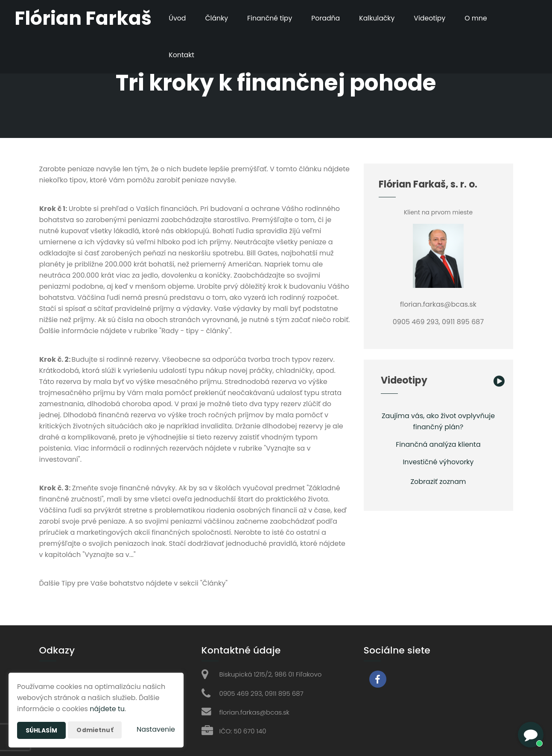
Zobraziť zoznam (438, 482)
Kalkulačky (379, 18)
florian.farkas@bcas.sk (254, 712)
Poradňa (327, 18)
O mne (479, 18)
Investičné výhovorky (438, 462)
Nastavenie (156, 729)
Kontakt (181, 55)
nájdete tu (107, 709)
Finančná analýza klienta (438, 444)
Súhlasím (41, 730)
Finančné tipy (270, 18)
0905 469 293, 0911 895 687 (261, 693)
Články (217, 18)
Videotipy (432, 18)
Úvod (177, 18)
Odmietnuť (95, 730)
